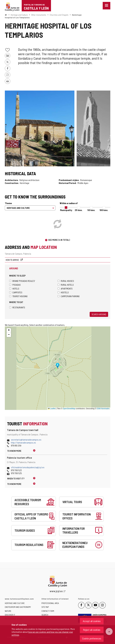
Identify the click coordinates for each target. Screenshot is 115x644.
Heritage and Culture (19, 15)
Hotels (14, 289)
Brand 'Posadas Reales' (22, 281)
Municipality (66, 210)
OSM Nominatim (103, 409)
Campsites (16, 292)
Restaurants (17, 307)
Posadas (15, 285)
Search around (99, 314)
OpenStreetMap (69, 409)
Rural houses (66, 281)
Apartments (65, 289)
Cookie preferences (92, 638)
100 (104, 210)
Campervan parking (69, 296)
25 (79, 210)
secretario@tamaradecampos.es (26, 440)
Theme (8, 203)
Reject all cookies (92, 630)
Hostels (63, 292)
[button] (9, 330)
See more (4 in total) (59, 240)
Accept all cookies (92, 621)
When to (16, 478)
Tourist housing (18, 296)
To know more (14, 451)
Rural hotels (66, 285)
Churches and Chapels (59, 15)
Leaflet (52, 409)
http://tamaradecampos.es (23, 443)
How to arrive (13, 260)
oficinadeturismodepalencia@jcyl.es (28, 467)
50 (91, 210)
